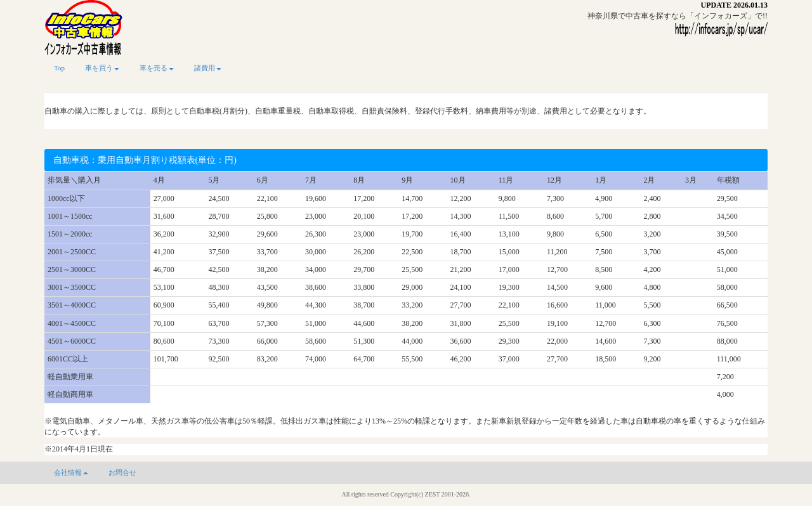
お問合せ (122, 472)
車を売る (157, 68)
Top (59, 68)
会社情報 (71, 472)
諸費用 (208, 68)
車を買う (102, 68)
